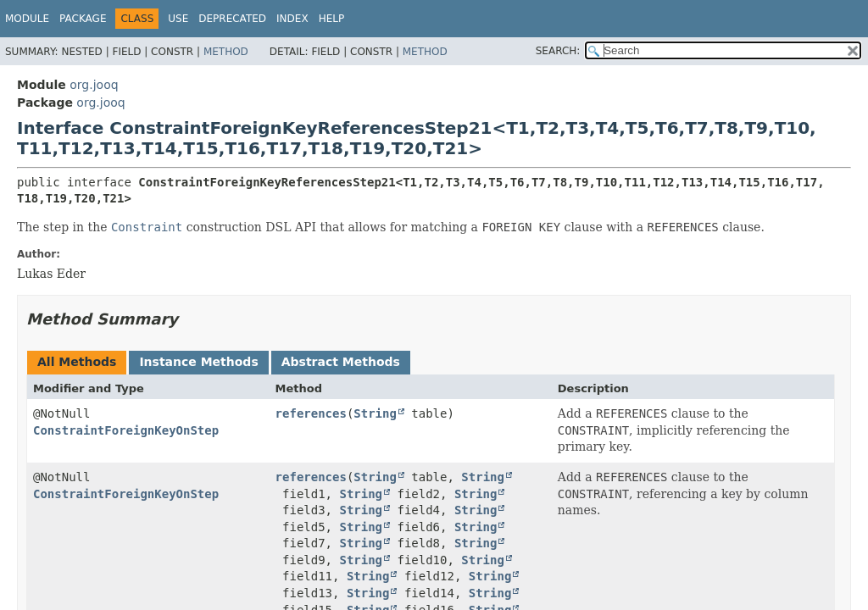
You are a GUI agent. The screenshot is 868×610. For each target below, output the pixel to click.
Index (292, 19)
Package (83, 19)
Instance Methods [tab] (198, 362)
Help (332, 19)
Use (178, 19)
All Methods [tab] (77, 362)
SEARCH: (558, 51)
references (311, 413)
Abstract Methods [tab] (341, 362)
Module (27, 19)
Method (226, 52)
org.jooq (94, 85)
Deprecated (232, 19)
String (375, 413)
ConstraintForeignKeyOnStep (126, 430)
